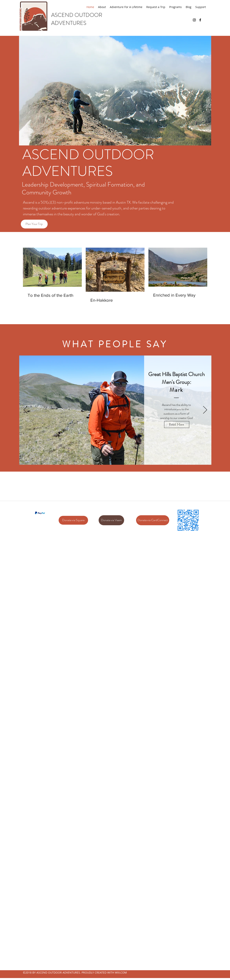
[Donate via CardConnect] (153, 520)
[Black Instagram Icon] (194, 20)
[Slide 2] (116, 460)
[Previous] (25, 410)
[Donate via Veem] (111, 520)
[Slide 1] (110, 460)
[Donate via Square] (73, 520)
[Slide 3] (121, 460)
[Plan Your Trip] (34, 224)
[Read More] (177, 425)
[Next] (205, 410)
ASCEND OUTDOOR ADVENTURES (77, 19)
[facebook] (200, 20)
